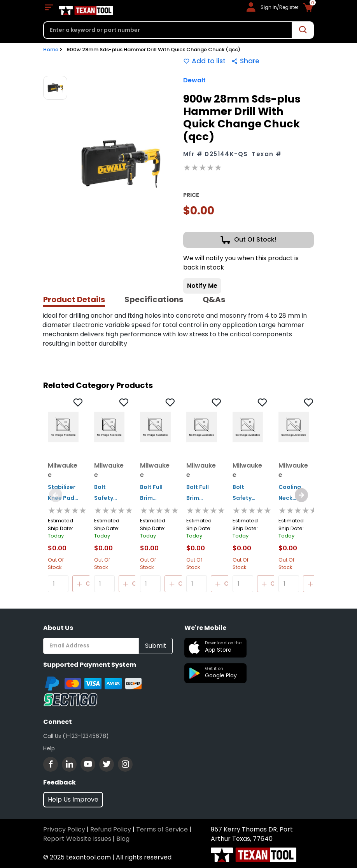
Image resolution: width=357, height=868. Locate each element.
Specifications (154, 299)
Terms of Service (162, 829)
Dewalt (194, 80)
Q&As (214, 299)
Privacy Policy (64, 829)
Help (49, 748)
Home (51, 50)
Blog (123, 839)
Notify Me (202, 286)
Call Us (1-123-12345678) (76, 736)
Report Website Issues (77, 839)
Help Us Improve (73, 799)
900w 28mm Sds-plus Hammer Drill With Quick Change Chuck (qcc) (153, 50)
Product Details (74, 299)
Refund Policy (111, 829)
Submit (156, 646)
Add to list (204, 61)
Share (245, 61)
